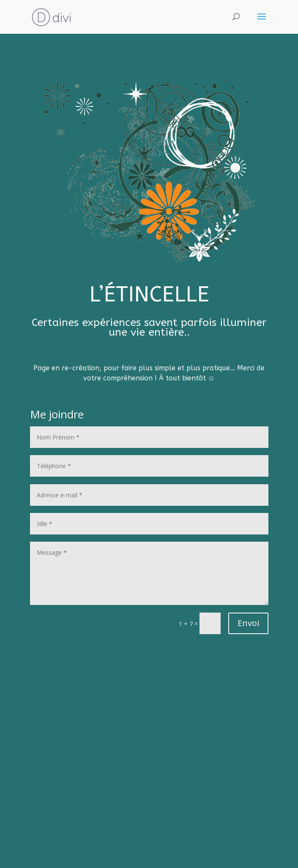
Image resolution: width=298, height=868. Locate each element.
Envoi (248, 623)
